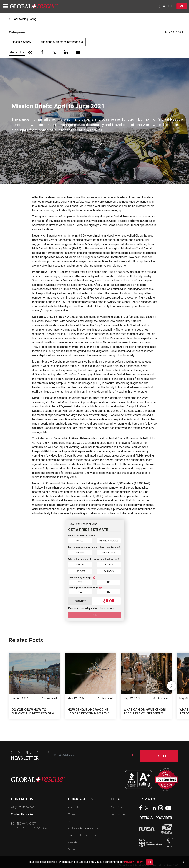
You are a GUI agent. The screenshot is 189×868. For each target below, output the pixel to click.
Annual (80, 552)
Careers (73, 813)
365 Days (109, 571)
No (109, 581)
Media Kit (74, 848)
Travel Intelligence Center (83, 834)
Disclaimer (117, 806)
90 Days (109, 564)
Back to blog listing (23, 19)
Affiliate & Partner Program (84, 827)
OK (149, 862)
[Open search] (158, 6)
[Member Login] (163, 6)
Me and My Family (109, 541)
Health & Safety (22, 42)
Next (171, 684)
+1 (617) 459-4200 (23, 806)
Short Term (109, 552)
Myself (80, 541)
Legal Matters (119, 813)
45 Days (80, 564)
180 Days (80, 571)
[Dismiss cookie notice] (183, 862)
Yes (80, 581)
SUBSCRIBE (159, 755)
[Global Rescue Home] (34, 6)
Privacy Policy (133, 862)
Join (182, 6)
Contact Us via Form (24, 813)
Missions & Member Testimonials (62, 42)
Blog (71, 820)
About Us (74, 806)
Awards (73, 841)
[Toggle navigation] (4, 6)
